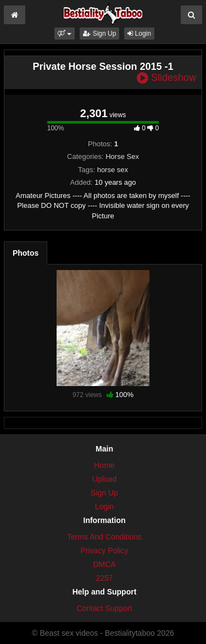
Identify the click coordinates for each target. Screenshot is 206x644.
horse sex (113, 170)
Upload (104, 479)
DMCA (104, 564)
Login (139, 34)
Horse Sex (122, 156)
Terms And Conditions (104, 537)
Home (104, 465)
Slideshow (166, 78)
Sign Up (99, 34)
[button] (65, 34)
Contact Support (104, 608)
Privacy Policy (104, 551)
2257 (104, 578)
